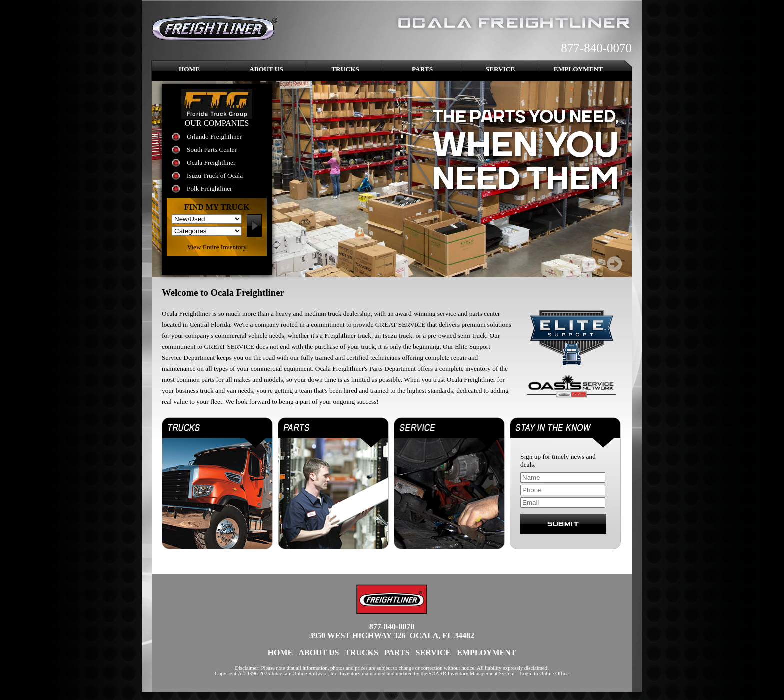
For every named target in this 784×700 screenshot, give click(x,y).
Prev (589, 264)
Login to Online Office (544, 674)
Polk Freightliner (210, 188)
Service (501, 69)
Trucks (345, 69)
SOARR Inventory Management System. (473, 674)
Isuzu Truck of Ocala (215, 175)
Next (614, 264)
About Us (266, 69)
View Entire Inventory (217, 247)
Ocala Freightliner (211, 162)
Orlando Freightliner (214, 136)
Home (189, 69)
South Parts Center (212, 149)
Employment (578, 69)
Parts (422, 69)
